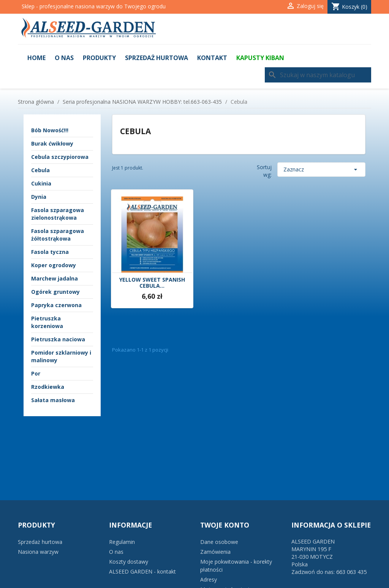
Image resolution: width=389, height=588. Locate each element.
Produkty (99, 58)
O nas (64, 58)
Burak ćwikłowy (52, 143)
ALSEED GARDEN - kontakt (142, 571)
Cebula (40, 170)
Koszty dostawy (129, 562)
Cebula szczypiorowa (60, 157)
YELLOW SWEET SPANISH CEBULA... (152, 283)
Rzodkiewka (48, 387)
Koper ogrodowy (54, 265)
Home (36, 58)
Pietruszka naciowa (58, 339)
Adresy (209, 579)
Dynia (39, 197)
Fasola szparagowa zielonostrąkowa (58, 214)
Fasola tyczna (50, 252)
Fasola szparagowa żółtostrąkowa (58, 235)
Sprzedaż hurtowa (157, 58)
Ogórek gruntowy (55, 292)
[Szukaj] (318, 75)
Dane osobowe (219, 542)
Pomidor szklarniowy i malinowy (61, 356)
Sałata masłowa (53, 400)
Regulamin (122, 542)
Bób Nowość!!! (50, 130)
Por (36, 373)
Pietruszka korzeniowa (47, 322)
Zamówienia (215, 552)
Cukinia (41, 183)
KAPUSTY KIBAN (260, 58)
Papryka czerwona (56, 305)
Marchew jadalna (55, 278)
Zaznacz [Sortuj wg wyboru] (321, 170)
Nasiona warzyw (38, 552)
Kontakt (212, 58)
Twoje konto (225, 525)
